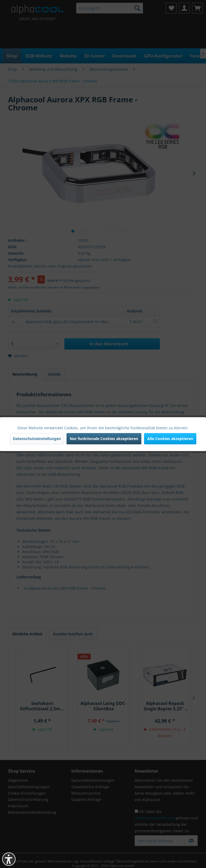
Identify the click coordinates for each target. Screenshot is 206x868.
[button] (9, 859)
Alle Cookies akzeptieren (170, 439)
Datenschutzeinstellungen (37, 439)
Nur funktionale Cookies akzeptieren (104, 439)
